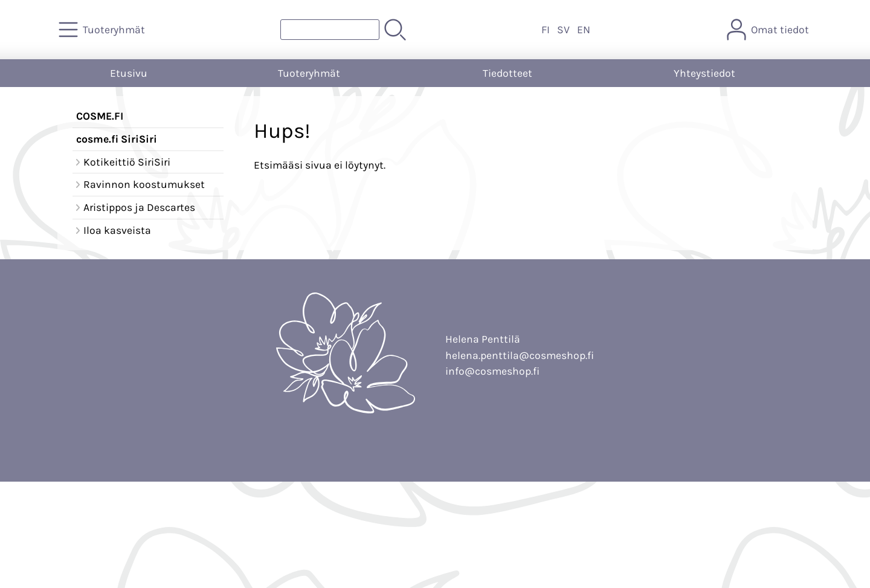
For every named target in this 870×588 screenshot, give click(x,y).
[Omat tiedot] (769, 30)
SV (563, 30)
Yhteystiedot (704, 73)
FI (546, 30)
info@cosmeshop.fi (492, 371)
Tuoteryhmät (309, 73)
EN (584, 30)
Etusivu (129, 73)
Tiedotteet (507, 73)
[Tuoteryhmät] (103, 30)
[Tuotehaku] (330, 30)
